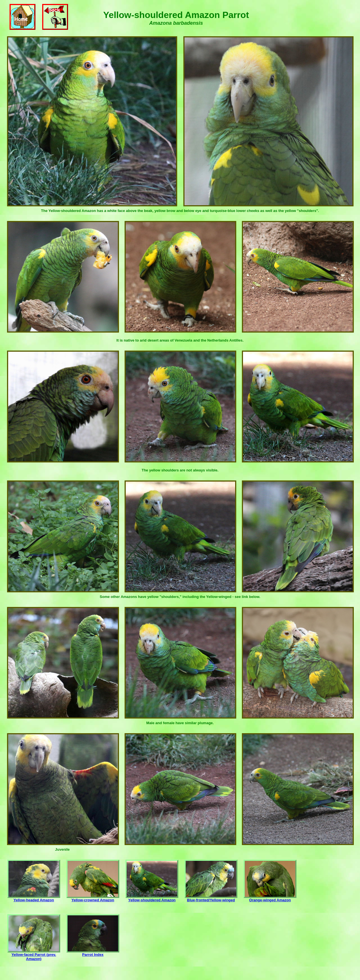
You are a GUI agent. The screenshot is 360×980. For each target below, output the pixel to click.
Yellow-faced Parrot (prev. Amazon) (34, 955)
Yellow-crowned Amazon (93, 898)
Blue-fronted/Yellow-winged (211, 898)
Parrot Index (93, 953)
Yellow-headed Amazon (34, 898)
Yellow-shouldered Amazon (152, 898)
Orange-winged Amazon (270, 898)
